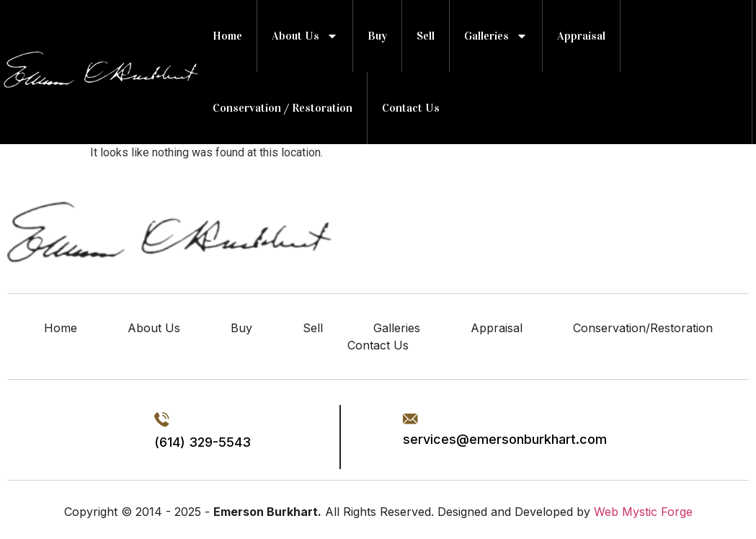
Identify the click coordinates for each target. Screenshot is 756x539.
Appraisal (581, 36)
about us (305, 36)
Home (227, 36)
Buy (377, 36)
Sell (426, 36)
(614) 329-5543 (203, 442)
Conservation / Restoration (283, 108)
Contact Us (411, 108)
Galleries (496, 36)
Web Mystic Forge (643, 512)
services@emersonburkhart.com (505, 439)
